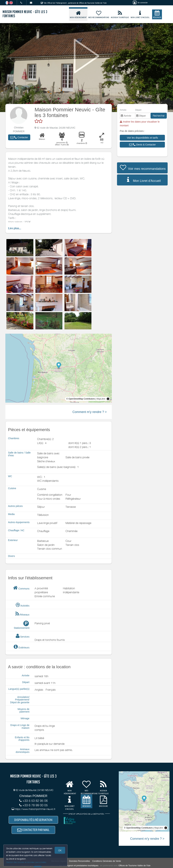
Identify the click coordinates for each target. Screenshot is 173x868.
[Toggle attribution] (108, 399)
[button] (19, 137)
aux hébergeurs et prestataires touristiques (79, 866)
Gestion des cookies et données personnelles (26, 862)
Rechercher (159, 116)
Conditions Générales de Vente (107, 861)
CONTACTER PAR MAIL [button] (33, 830)
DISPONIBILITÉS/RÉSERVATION (33, 820)
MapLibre (101, 399)
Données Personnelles (80, 861)
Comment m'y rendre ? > (90, 412)
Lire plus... (15, 228)
